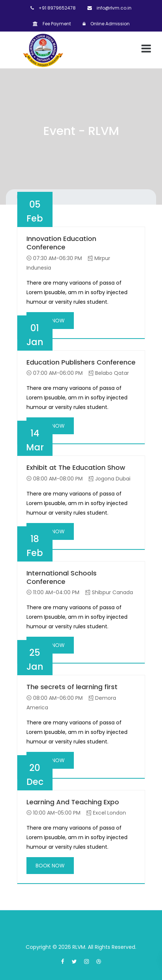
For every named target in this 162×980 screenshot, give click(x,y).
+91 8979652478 (53, 8)
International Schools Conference (62, 577)
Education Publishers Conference (81, 362)
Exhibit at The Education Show (76, 467)
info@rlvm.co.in (109, 8)
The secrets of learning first (72, 687)
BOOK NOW (50, 866)
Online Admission (106, 24)
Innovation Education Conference (61, 243)
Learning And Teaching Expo (73, 802)
